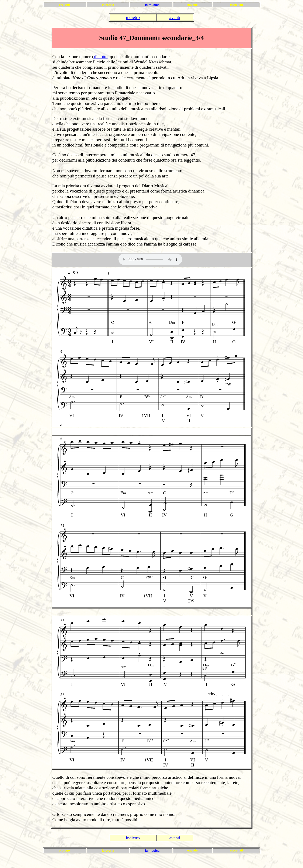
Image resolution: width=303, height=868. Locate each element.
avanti (175, 17)
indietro (133, 17)
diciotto (100, 57)
